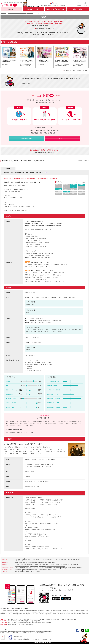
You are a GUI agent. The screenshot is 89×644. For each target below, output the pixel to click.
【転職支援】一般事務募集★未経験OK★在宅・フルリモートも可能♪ (9, 61)
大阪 (25, 621)
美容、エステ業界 (34, 566)
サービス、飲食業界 (72, 564)
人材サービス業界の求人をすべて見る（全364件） (76, 71)
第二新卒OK (23, 568)
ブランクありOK (40, 568)
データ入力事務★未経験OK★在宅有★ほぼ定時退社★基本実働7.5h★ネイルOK (62, 61)
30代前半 (28, 571)
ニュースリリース (39, 631)
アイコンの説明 (81, 182)
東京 (9, 621)
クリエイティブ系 (19, 561)
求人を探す (12, 9)
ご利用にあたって (4, 631)
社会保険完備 (18, 570)
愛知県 (37, 563)
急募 (29, 570)
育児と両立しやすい (31, 568)
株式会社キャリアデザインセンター (14, 633)
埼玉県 (29, 563)
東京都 (16, 563)
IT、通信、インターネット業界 (22, 564)
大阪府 (20, 563)
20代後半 (20, 571)
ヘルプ (43, 6)
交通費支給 (24, 570)
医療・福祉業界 (63, 564)
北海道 (54, 563)
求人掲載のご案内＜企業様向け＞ (59, 6)
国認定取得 (49, 623)
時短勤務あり (80, 568)
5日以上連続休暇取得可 (41, 570)
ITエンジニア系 (53, 559)
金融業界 (57, 564)
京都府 (50, 563)
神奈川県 (25, 563)
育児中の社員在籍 (52, 570)
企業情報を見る (26, 84)
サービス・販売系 (44, 559)
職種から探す (4, 619)
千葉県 (33, 563)
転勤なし (17, 568)
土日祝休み (69, 568)
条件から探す (4, 623)
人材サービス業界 (34, 564)
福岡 (35, 621)
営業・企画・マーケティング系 (32, 559)
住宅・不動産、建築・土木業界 (46, 564)
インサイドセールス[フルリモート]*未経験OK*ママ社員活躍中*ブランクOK (80, 61)
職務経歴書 (22, 625)
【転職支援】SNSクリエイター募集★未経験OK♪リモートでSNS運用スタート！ (44, 61)
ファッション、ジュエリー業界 (22, 566)
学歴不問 (63, 568)
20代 (16, 571)
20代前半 (33, 571)
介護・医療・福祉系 (62, 559)
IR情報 (39, 633)
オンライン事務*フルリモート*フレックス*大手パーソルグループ (27, 61)
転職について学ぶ (78, 9)
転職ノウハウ (4, 625)
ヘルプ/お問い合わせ (48, 631)
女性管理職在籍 (56, 568)
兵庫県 (46, 563)
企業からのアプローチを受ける (56, 9)
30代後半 (39, 571)
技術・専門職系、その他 (73, 559)
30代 (24, 571)
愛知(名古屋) (30, 621)
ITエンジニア (63, 619)
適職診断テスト (29, 625)
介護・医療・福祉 (72, 619)
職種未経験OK (48, 568)
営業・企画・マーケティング (14, 619)
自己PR (10, 625)
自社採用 (43, 633)
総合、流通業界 (43, 566)
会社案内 (35, 633)
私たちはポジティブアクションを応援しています (42, 639)
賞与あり (33, 570)
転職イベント (15, 625)
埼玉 (19, 621)
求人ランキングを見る (34, 9)
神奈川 (12, 621)
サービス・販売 (26, 619)
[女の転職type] (3, 633)
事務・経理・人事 (43, 619)
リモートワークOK (12, 623)
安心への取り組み (12, 631)
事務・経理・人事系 (19, 559)
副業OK (19, 623)
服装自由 (74, 568)
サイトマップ (48, 6)
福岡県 (42, 563)
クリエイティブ (34, 619)
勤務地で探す (4, 621)
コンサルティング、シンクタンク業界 (56, 566)
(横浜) (15, 621)
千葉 (22, 621)
